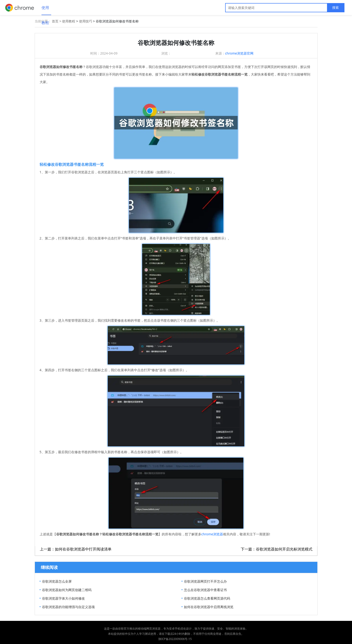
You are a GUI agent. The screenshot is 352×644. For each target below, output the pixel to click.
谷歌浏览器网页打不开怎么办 (205, 581)
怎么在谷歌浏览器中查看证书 (205, 590)
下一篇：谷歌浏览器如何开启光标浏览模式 (277, 549)
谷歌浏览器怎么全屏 (57, 581)
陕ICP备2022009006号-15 (175, 639)
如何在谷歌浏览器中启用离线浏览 (209, 607)
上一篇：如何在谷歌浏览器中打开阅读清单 (76, 549)
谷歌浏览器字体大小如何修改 (63, 598)
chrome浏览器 (212, 534)
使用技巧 (86, 21)
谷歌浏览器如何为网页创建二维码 (67, 590)
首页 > (57, 21)
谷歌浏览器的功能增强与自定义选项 (68, 607)
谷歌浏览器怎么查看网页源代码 (207, 598)
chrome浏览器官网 (239, 53)
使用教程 (45, 10)
